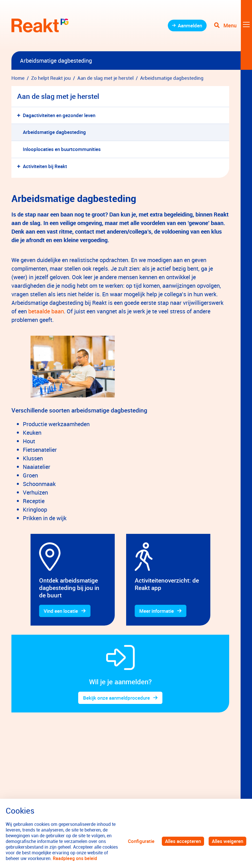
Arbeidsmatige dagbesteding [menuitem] (54, 132)
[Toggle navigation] (233, 26)
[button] (20, 116)
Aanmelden (190, 25)
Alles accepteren (183, 841)
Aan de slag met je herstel (58, 96)
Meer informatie (157, 611)
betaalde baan (46, 311)
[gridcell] (73, 366)
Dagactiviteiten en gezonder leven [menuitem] (59, 115)
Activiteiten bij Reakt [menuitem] (45, 166)
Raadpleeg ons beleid (75, 858)
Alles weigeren (227, 841)
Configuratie (141, 841)
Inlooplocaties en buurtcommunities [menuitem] (62, 149)
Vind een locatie (61, 611)
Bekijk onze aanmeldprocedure (116, 698)
